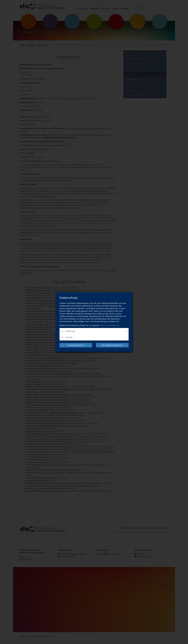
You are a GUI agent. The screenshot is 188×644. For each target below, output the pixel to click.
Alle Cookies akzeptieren (112, 345)
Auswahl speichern (76, 345)
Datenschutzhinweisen (109, 325)
